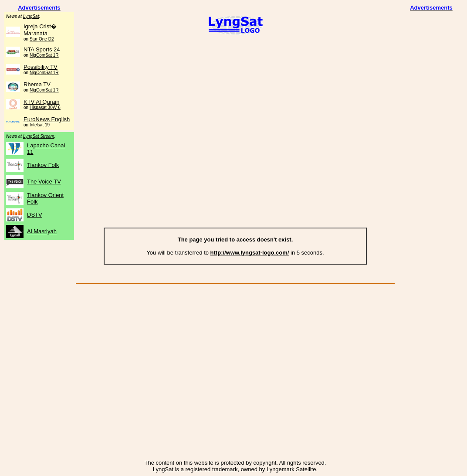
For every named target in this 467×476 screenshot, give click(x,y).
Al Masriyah (42, 231)
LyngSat (31, 16)
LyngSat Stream (39, 136)
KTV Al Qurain (41, 102)
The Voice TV (44, 182)
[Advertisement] (235, 108)
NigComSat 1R (44, 55)
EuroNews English (47, 119)
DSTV (35, 215)
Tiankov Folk (43, 165)
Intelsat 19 (40, 125)
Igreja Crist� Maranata (40, 30)
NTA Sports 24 (42, 49)
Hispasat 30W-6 (45, 107)
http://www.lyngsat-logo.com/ (250, 253)
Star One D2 (42, 39)
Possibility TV (41, 67)
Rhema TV (37, 84)
